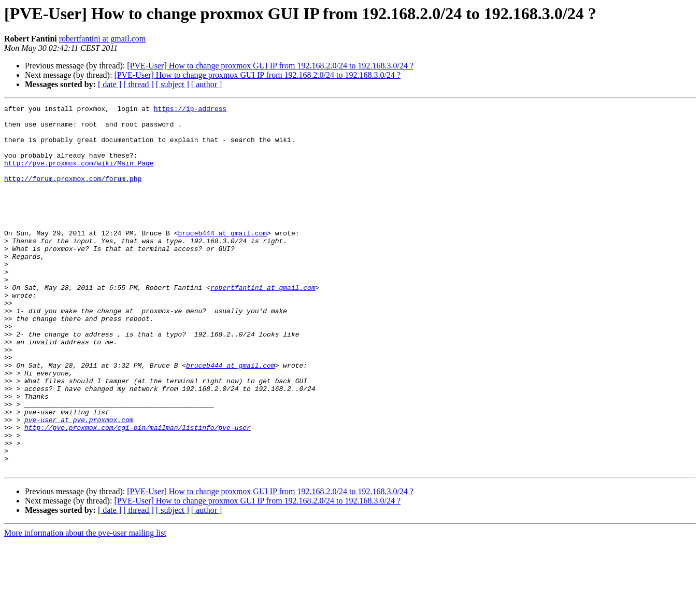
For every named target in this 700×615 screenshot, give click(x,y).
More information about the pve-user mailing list (85, 606)
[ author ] (207, 84)
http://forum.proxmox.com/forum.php (73, 194)
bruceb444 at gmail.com (222, 259)
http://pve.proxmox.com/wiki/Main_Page (79, 175)
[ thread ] (139, 84)
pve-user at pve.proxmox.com (79, 483)
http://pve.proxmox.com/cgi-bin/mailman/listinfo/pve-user (138, 493)
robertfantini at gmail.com (103, 39)
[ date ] (110, 84)
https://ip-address (190, 110)
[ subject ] (173, 84)
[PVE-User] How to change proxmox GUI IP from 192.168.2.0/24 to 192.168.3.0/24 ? (270, 66)
